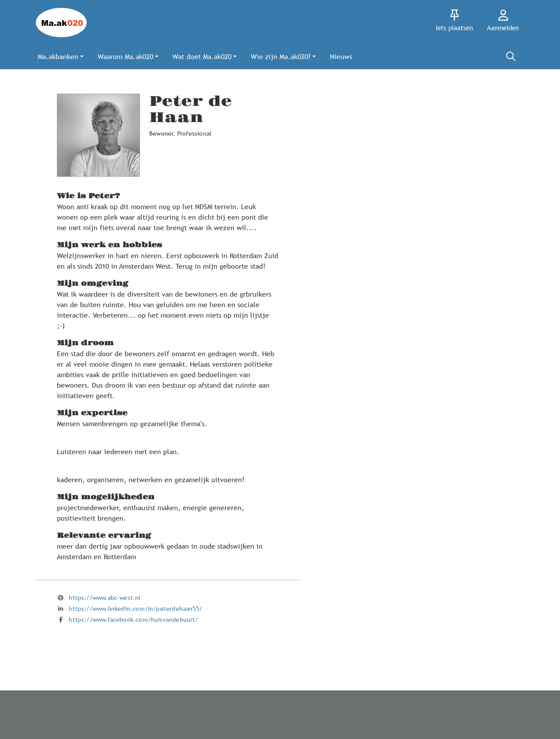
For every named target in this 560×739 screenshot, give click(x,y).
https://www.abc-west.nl (105, 598)
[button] (61, 56)
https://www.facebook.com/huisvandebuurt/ (133, 620)
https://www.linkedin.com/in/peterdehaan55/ (135, 609)
